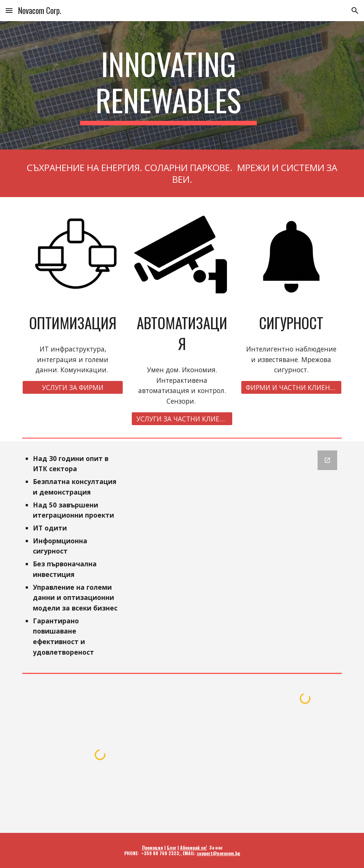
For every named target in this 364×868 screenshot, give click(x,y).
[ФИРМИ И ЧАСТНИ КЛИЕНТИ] (292, 388)
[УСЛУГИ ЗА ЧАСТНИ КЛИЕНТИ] (182, 419)
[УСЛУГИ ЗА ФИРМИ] (73, 388)
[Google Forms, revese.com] (237, 506)
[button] (9, 10)
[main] (169, 85)
